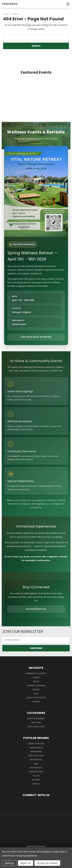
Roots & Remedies (36, 719)
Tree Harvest (36, 768)
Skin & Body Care (36, 727)
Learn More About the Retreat (36, 337)
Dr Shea (36, 780)
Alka (36, 764)
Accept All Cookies (47, 863)
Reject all (26, 863)
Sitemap (36, 702)
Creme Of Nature (36, 744)
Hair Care (36, 723)
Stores (36, 677)
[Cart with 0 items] (61, 4)
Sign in (30, 698)
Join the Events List (36, 609)
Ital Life (36, 776)
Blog (36, 694)
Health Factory (36, 756)
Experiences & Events (36, 673)
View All (36, 784)
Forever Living (36, 772)
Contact (36, 690)
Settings (9, 863)
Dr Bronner (36, 752)
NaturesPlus (36, 760)
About (36, 681)
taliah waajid (36, 748)
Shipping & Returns (36, 685)
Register (41, 698)
